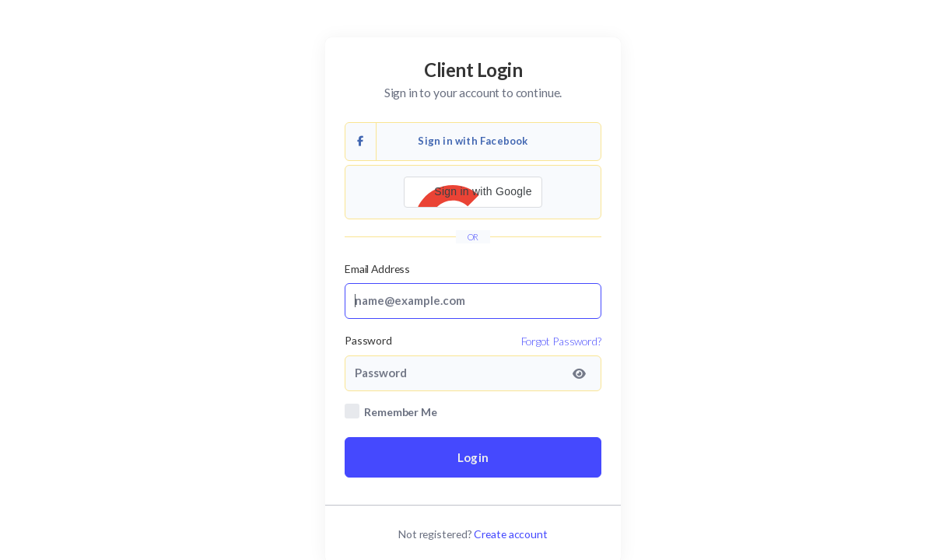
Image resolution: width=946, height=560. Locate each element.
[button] (473, 192)
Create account (511, 534)
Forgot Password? (561, 341)
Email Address (377, 269)
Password (368, 340)
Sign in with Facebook (437, 142)
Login (473, 457)
